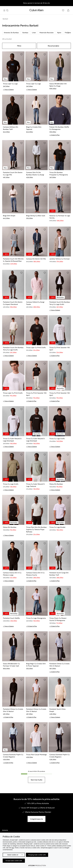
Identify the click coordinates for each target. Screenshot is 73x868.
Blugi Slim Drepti (9, 216)
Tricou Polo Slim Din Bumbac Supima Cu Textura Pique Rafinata (36, 529)
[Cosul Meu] (68, 10)
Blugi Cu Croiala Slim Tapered (34, 128)
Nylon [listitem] (59, 33)
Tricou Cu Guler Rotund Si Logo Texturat (35, 485)
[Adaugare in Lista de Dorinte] (21, 54)
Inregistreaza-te (36, 819)
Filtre (19, 46)
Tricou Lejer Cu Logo (10, 84)
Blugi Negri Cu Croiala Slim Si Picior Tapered (36, 665)
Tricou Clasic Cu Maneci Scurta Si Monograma (58, 619)
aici (13, 848)
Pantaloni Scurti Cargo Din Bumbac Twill (59, 574)
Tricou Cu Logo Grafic (57, 439)
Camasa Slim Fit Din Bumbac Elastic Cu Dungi (35, 174)
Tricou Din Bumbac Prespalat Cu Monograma (59, 174)
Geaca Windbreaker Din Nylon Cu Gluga (58, 85)
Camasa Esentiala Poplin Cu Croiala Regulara (13, 756)
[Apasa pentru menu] (6, 10)
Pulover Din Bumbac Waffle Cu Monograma (59, 128)
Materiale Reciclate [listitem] (47, 33)
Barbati (5, 19)
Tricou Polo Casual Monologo (36, 755)
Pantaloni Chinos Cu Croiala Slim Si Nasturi (59, 665)
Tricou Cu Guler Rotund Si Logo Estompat (12, 440)
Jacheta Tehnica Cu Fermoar (60, 259)
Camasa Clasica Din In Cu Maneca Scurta (35, 574)
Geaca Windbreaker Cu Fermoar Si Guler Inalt (11, 665)
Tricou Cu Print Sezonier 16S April (60, 349)
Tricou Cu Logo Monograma (36, 618)
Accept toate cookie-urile (14, 861)
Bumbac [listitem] (25, 33)
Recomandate (53, 46)
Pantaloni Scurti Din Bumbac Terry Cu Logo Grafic (60, 303)
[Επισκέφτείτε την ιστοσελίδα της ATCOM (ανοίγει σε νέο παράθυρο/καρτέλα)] (37, 866)
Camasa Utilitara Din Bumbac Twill (11, 128)
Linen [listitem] (34, 33)
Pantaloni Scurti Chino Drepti (57, 710)
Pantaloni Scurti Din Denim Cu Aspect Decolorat (13, 303)
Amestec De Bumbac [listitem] (11, 33)
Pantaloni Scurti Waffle (11, 618)
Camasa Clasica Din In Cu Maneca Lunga (12, 574)
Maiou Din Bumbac (56, 484)
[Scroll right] (68, 33)
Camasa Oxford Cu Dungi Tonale (35, 303)
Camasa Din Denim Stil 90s (36, 259)
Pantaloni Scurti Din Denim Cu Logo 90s (13, 174)
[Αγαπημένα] (63, 10)
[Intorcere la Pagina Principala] (36, 11)
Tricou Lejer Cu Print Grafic (36, 348)
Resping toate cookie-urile (37, 855)
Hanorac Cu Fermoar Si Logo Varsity (60, 217)
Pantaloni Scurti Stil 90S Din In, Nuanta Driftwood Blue (13, 260)
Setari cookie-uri (13, 855)
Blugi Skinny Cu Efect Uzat (36, 216)
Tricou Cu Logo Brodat (57, 527)
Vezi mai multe (36, 780)
